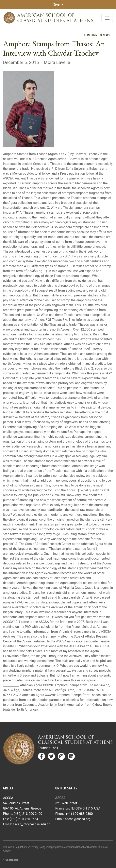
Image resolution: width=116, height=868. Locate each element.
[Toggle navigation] (107, 18)
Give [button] (56, 5)
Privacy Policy (38, 847)
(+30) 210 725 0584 (24, 819)
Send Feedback (11, 860)
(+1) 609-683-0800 (79, 814)
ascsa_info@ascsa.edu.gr (31, 824)
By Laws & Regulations (15, 847)
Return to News (97, 35)
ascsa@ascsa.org (78, 819)
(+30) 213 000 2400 (28, 814)
